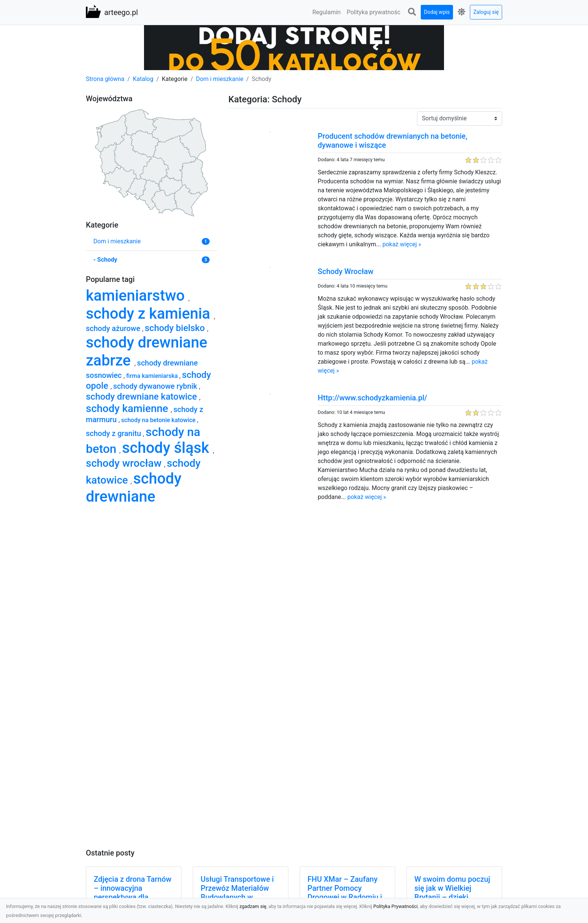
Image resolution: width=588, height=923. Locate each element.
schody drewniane (134, 488)
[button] (412, 12)
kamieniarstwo (137, 296)
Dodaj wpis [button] (437, 12)
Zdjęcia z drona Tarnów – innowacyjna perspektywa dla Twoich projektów (133, 893)
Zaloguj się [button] (486, 12)
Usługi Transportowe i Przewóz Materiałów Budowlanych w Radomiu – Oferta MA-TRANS (238, 897)
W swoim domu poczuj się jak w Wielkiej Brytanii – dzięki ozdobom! (452, 893)
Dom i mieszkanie (220, 79)
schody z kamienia (150, 314)
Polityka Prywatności (395, 906)
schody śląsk (167, 448)
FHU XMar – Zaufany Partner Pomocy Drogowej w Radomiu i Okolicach (345, 893)
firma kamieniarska (153, 376)
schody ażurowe (114, 328)
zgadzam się (253, 906)
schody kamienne (128, 408)
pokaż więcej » (402, 244)
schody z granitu (114, 433)
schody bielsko (176, 328)
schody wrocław (125, 463)
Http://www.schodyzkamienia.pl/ (372, 398)
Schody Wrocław (345, 271)
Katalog (143, 79)
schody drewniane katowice (142, 397)
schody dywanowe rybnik (156, 386)
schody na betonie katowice (159, 420)
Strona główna (105, 79)
